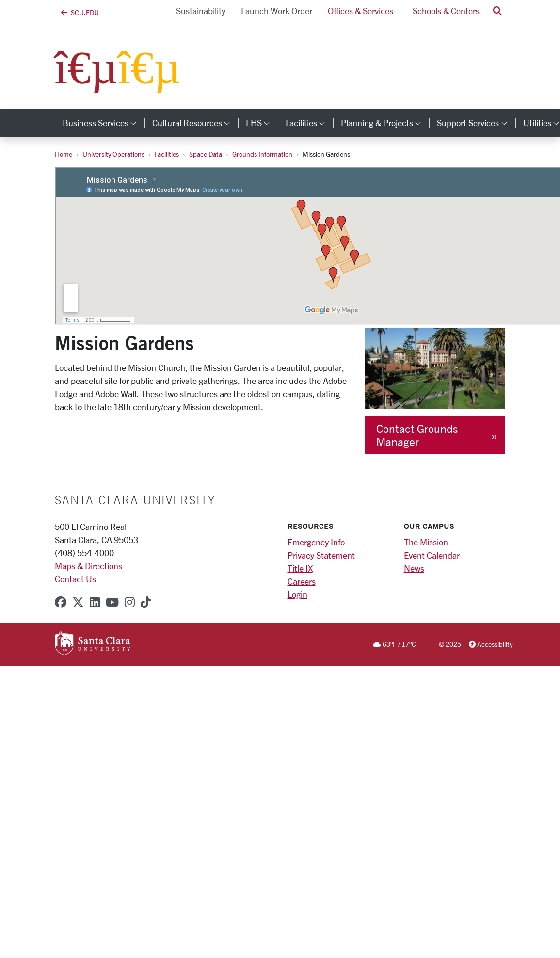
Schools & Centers (446, 11)
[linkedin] (95, 602)
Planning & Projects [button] (385, 123)
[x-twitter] (78, 602)
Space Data (206, 154)
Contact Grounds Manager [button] (417, 435)
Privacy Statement (321, 555)
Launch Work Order (277, 11)
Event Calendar (432, 555)
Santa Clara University (135, 500)
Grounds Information (262, 154)
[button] (497, 11)
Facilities (167, 154)
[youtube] (112, 602)
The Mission (426, 542)
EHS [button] (262, 123)
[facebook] (61, 602)
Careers (302, 581)
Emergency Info (316, 542)
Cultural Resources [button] (195, 123)
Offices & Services (360, 11)
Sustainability (201, 11)
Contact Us (75, 579)
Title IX (300, 568)
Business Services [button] (104, 123)
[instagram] (130, 602)
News (414, 568)
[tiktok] (146, 602)
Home (64, 154)
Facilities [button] (309, 123)
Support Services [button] (476, 123)
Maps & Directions (88, 566)
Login (297, 594)
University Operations (113, 154)
